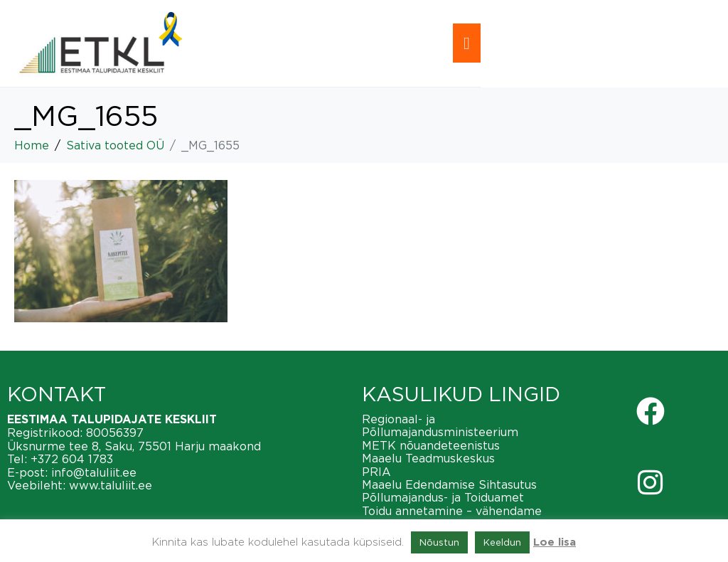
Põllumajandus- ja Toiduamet (443, 497)
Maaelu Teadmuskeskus (428, 458)
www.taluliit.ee (111, 485)
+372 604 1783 (72, 459)
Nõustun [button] (439, 542)
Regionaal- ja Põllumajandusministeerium (440, 425)
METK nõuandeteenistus (431, 445)
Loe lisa (555, 542)
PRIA (376, 472)
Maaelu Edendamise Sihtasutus (449, 484)
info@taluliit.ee (94, 472)
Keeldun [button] (502, 542)
